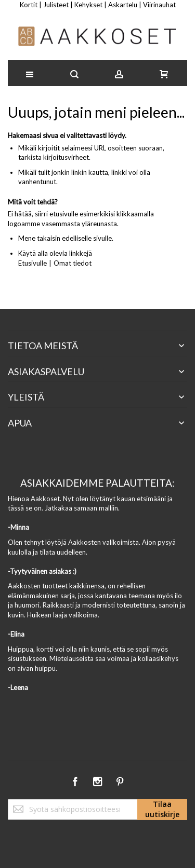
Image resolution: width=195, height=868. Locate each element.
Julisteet (56, 5)
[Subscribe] (162, 809)
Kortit (29, 5)
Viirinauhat (159, 5)
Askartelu (123, 5)
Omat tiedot (73, 263)
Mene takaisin (39, 238)
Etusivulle (32, 263)
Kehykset (88, 5)
